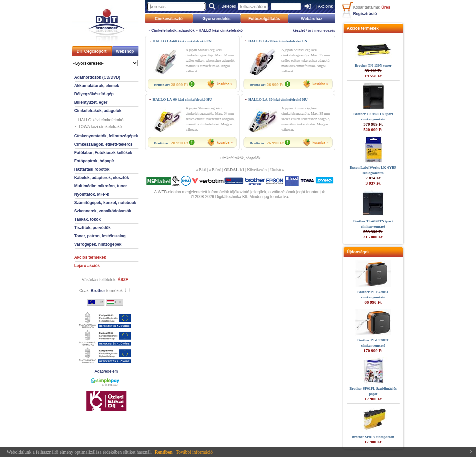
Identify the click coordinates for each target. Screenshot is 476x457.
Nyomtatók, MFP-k (92, 194)
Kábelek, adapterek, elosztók (102, 178)
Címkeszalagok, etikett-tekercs (104, 144)
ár (310, 30)
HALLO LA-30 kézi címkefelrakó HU (278, 99)
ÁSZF (123, 280)
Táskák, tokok (88, 219)
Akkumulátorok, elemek (97, 86)
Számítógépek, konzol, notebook (105, 203)
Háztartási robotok (92, 169)
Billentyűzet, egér (91, 102)
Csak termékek (101, 291)
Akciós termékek (90, 257)
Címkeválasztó (169, 19)
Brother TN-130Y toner (373, 65)
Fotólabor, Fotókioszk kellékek (103, 153)
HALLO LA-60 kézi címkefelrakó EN (182, 41)
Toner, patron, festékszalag (100, 236)
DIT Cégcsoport (92, 51)
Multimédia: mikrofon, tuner (101, 186)
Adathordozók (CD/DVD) (97, 77)
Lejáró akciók (87, 266)
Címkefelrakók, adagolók (98, 111)
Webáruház (312, 19)
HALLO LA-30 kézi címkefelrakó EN (278, 41)
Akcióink (325, 6)
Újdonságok (358, 252)
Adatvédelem (106, 371)
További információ (194, 452)
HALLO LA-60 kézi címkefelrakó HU (182, 99)
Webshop (125, 51)
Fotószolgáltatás (264, 19)
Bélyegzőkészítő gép (94, 94)
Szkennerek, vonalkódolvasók (103, 211)
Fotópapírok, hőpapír (94, 161)
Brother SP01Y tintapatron (373, 437)
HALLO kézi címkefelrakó (101, 120)
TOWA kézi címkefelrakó (100, 127)
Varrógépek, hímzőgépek (98, 244)
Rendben (164, 452)
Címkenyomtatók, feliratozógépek (106, 136)
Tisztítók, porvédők (93, 228)
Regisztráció (365, 14)
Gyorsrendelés (216, 19)
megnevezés (325, 30)
